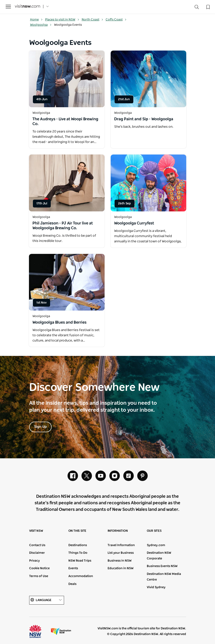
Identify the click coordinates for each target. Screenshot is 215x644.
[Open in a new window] (67, 79)
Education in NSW (121, 568)
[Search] (197, 8)
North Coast (92, 20)
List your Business (121, 553)
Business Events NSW (162, 566)
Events (73, 568)
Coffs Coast (116, 20)
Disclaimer (37, 553)
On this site (77, 531)
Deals (72, 584)
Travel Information (121, 545)
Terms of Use (39, 576)
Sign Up (40, 427)
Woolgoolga (41, 25)
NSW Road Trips (80, 561)
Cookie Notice (39, 568)
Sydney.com (156, 545)
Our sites (154, 531)
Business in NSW (120, 561)
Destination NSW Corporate (159, 556)
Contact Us (37, 545)
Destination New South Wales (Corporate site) (61, 631)
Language (47, 600)
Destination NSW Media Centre (164, 577)
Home (36, 20)
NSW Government (39, 631)
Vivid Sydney (156, 587)
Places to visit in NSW (62, 20)
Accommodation (81, 576)
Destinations (78, 545)
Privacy (35, 561)
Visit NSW (36, 531)
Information (118, 531)
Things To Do (78, 553)
